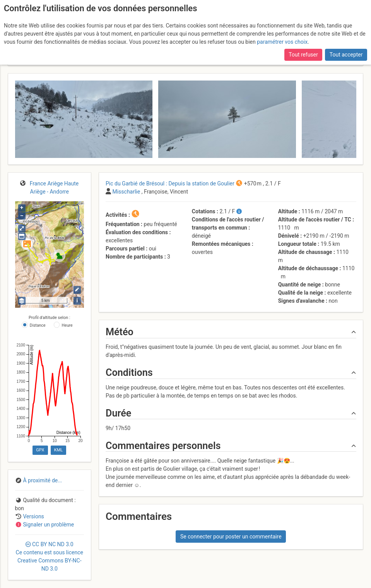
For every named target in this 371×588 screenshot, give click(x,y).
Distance (38, 325)
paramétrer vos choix (282, 42)
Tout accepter (346, 55)
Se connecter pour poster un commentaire (231, 537)
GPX (40, 450)
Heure (67, 325)
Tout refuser (303, 55)
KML (58, 450)
